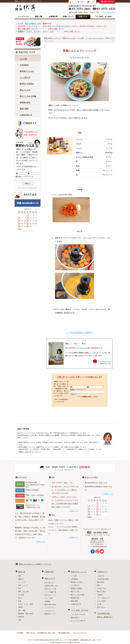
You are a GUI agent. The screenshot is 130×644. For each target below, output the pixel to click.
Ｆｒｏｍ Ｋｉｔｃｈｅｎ (95, 38)
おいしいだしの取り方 (78, 621)
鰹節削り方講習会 (27, 84)
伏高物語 (47, 601)
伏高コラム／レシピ (69, 38)
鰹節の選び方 (75, 618)
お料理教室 (24, 65)
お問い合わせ (101, 607)
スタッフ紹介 (49, 598)
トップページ (23, 17)
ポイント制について (103, 598)
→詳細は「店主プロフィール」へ (29, 452)
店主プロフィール (50, 595)
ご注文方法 (101, 576)
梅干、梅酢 (22, 610)
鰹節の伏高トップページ (52, 38)
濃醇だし (79, 153)
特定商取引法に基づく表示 (47, 633)
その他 (99, 604)
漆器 (20, 620)
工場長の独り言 (26, 115)
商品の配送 (101, 582)
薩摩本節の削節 (63, 26)
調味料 (20, 607)
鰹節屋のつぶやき (27, 71)
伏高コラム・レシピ (79, 572)
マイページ (73, 2)
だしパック (22, 582)
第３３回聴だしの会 (33, 24)
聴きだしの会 (25, 90)
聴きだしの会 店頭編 (28, 96)
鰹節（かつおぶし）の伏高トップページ (35, 564)
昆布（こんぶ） (23, 585)
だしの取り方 (25, 78)
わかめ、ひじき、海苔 (26, 604)
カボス (45, 32)
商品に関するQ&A (50, 605)
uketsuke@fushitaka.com (100, 546)
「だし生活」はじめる (103, 17)
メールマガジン (50, 608)
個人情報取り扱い (64, 633)
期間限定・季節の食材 (26, 614)
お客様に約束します (51, 586)
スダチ (29, 32)
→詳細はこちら (40, 542)
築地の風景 (24, 109)
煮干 (20, 588)
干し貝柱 (21, 595)
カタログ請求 (101, 601)
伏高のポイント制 (50, 589)
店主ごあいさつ (50, 583)
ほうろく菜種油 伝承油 (85, 157)
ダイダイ (37, 32)
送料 (53, 477)
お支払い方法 (101, 588)
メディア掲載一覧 (50, 592)
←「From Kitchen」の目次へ (80, 332)
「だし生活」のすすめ (78, 614)
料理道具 (21, 617)
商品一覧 (39, 17)
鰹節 (20, 576)
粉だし (20, 598)
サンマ (35, 29)
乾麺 (20, 601)
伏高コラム (83, 17)
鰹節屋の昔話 (25, 102)
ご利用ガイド (82, 2)
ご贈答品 (100, 595)
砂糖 (78, 170)
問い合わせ (91, 2)
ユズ (51, 32)
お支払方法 (22, 477)
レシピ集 (81, 38)
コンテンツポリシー (80, 633)
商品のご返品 (101, 592)
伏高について (68, 17)
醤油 (78, 166)
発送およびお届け (91, 477)
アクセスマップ (50, 611)
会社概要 (20, 633)
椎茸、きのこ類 (23, 592)
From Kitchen (80, 348)
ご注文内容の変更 (103, 579)
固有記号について (50, 614)
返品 (53, 515)
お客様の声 (53, 17)
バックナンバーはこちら (28, 188)
